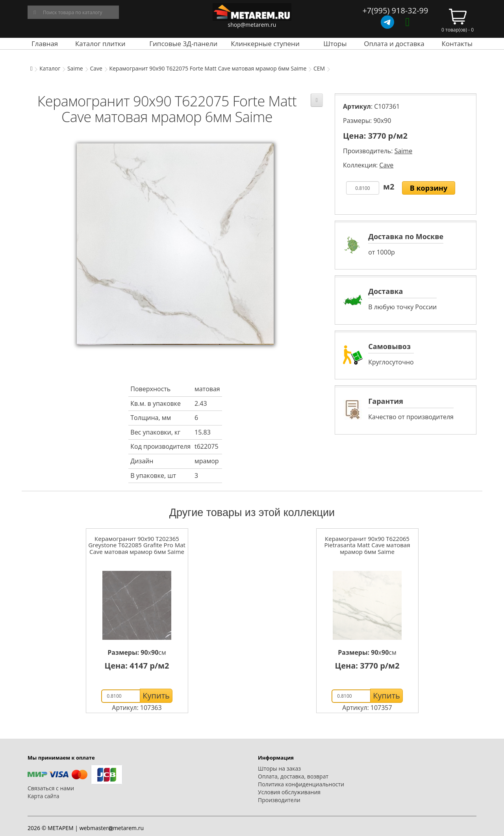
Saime (75, 68)
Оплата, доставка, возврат (293, 776)
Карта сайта (44, 796)
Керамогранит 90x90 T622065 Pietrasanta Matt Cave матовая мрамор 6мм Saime (367, 545)
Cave (96, 68)
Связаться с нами (51, 788)
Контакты (457, 44)
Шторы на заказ (279, 768)
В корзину (429, 188)
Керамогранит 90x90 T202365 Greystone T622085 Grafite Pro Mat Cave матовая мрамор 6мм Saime (137, 545)
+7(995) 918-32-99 (395, 10)
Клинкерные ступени (265, 44)
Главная (45, 44)
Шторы (335, 44)
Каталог (50, 68)
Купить (156, 696)
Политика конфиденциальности (301, 784)
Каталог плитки (100, 44)
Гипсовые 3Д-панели (183, 44)
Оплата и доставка (394, 44)
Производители (279, 800)
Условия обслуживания (289, 792)
